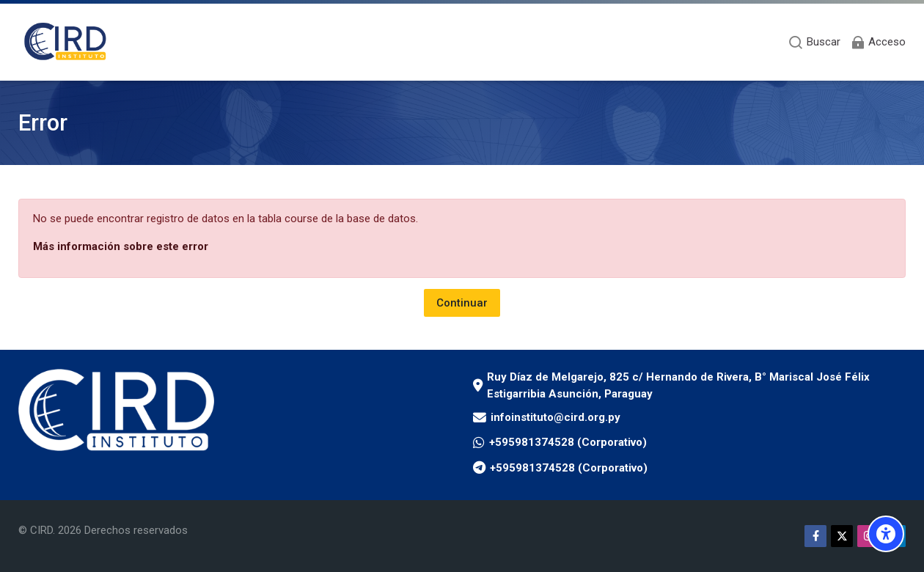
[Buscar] (814, 42)
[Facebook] (815, 536)
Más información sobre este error (121, 246)
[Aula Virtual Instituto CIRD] (66, 42)
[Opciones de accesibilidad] (886, 534)
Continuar (462, 303)
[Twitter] (842, 536)
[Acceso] (878, 42)
